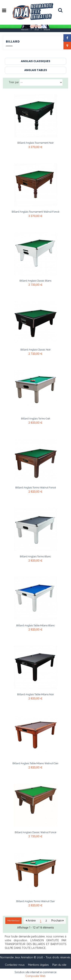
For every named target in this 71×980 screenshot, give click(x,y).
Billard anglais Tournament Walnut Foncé (35, 212)
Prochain (57, 921)
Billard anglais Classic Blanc (36, 281)
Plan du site (59, 965)
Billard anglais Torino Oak (36, 419)
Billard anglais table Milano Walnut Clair (35, 763)
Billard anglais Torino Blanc (35, 557)
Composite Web (35, 976)
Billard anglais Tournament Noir (36, 143)
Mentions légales (38, 965)
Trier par (14, 82)
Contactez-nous (15, 965)
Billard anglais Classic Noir (36, 350)
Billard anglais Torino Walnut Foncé (36, 488)
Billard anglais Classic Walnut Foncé (35, 832)
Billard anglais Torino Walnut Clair (36, 901)
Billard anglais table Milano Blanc (36, 626)
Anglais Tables (36, 70)
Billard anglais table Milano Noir (36, 694)
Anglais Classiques (35, 61)
